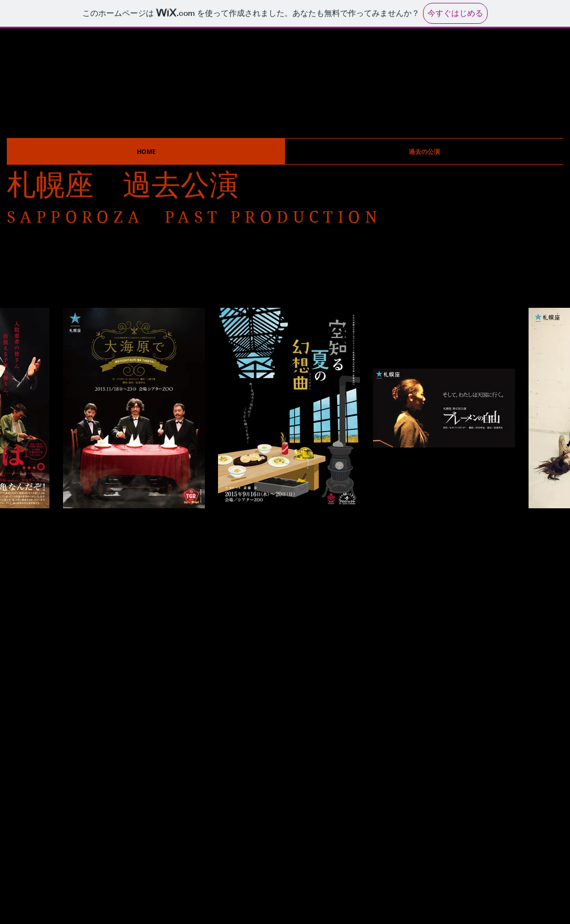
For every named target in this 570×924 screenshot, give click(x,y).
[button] (424, 151)
